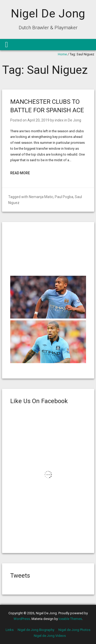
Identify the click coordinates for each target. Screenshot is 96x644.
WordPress (22, 619)
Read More (20, 173)
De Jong (74, 120)
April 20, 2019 (38, 120)
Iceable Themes (70, 619)
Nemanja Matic (41, 197)
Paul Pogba (64, 197)
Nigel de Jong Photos (74, 630)
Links (10, 630)
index (59, 120)
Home (62, 54)
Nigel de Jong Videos (50, 636)
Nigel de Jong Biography (36, 630)
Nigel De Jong (48, 13)
